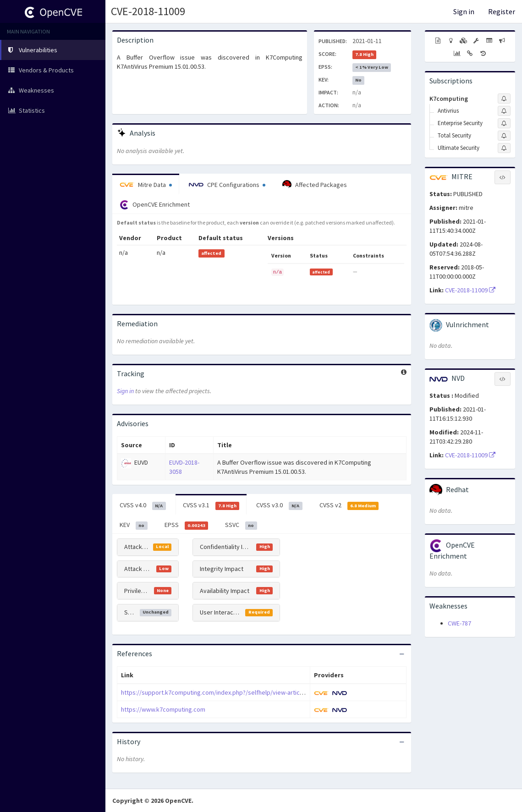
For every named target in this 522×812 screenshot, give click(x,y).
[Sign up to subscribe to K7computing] (504, 99)
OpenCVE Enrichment (155, 205)
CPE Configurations (227, 185)
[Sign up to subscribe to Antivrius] (504, 111)
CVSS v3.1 (211, 505)
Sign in (464, 11)
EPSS (187, 525)
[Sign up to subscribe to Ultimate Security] (504, 148)
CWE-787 (459, 623)
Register (502, 11)
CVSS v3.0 (279, 505)
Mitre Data (146, 185)
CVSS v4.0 (143, 505)
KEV (134, 525)
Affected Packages (315, 185)
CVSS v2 (349, 505)
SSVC (241, 525)
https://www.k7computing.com (163, 709)
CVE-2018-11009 (148, 11)
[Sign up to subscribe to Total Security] (504, 136)
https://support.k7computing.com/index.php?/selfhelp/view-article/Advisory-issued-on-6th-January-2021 (265, 692)
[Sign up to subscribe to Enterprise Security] (504, 123)
